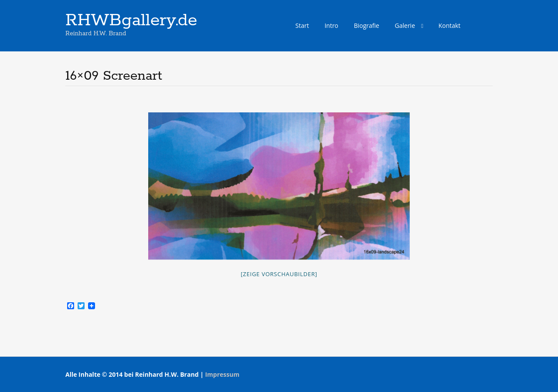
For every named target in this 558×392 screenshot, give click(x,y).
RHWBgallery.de (131, 20)
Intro (331, 25)
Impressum (222, 374)
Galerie (405, 25)
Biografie (367, 25)
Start (302, 25)
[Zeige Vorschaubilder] (279, 274)
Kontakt (450, 25)
